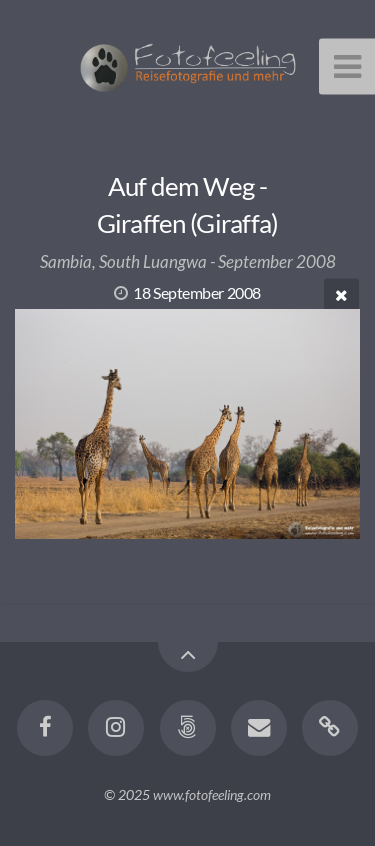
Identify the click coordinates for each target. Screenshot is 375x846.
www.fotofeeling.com (212, 794)
